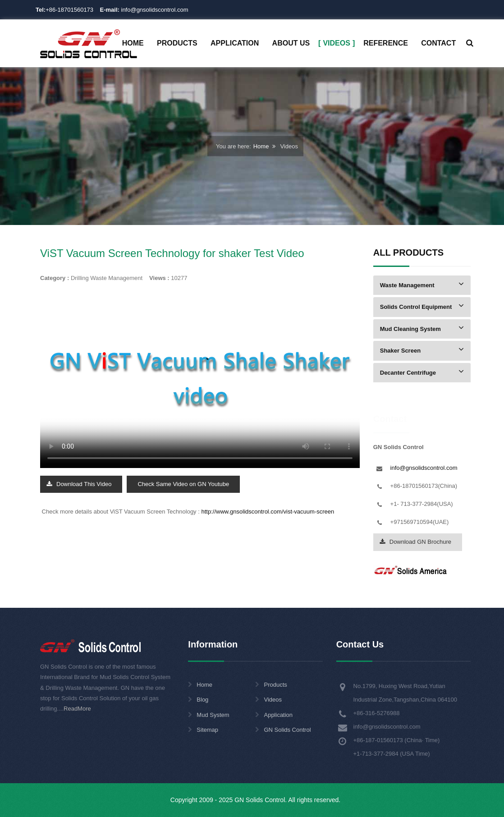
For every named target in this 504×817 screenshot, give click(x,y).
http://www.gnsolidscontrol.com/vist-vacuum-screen (268, 512)
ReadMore (77, 709)
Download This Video (79, 484)
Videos (273, 700)
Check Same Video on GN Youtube (183, 484)
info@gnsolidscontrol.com (144, 10)
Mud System (213, 715)
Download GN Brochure (415, 542)
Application (278, 715)
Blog (202, 700)
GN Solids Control (287, 730)
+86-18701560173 (69, 10)
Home (261, 146)
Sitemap (207, 730)
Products (275, 685)
